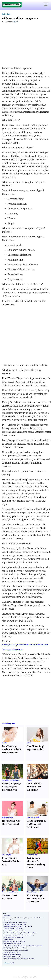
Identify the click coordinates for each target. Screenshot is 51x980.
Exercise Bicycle (10, 790)
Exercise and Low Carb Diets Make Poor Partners (18, 935)
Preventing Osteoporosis (25, 918)
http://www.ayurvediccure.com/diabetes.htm (25, 645)
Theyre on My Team (18, 941)
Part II (20, 956)
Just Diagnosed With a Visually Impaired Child (17, 926)
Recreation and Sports (10, 892)
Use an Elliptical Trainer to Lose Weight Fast (35, 787)
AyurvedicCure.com (13, 650)
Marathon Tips (32, 855)
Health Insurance (33, 817)
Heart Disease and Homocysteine (13, 937)
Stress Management (34, 892)
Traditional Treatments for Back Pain (14, 931)
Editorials (6, 14)
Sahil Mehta (9, 22)
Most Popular (8, 724)
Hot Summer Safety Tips (11, 952)
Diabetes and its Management (20, 18)
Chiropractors (7, 941)
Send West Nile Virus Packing (12, 944)
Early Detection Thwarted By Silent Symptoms (28, 946)
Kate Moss (32, 746)
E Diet (29, 743)
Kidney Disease (8, 946)
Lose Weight (6, 855)
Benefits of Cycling (11, 783)
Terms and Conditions (31, 977)
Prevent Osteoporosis (10, 918)
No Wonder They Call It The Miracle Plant (24, 933)
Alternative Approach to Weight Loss (15, 924)
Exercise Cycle (9, 787)
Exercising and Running (10, 780)
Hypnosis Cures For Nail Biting (13, 928)
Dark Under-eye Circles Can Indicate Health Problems (12, 749)
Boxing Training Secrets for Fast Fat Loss (11, 861)
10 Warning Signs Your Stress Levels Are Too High (35, 898)
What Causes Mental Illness (12, 954)
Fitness (29, 780)
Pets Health (7, 916)
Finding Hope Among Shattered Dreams (15, 948)
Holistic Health (8, 939)
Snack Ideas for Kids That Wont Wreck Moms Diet (19, 959)
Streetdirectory (22, 977)
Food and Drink (8, 817)
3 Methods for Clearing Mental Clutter (15, 922)
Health (4, 743)
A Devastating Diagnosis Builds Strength (16, 950)
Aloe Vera (6, 933)
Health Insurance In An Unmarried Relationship (36, 824)
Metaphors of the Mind (10, 956)
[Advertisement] (24, 45)
